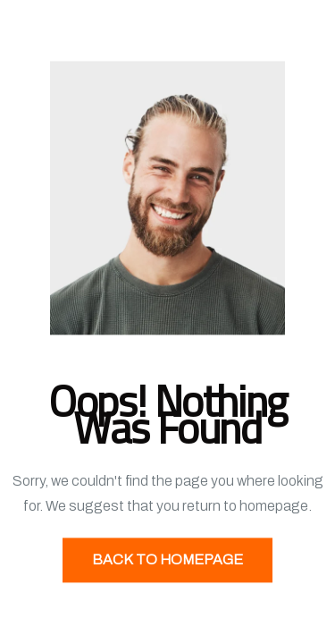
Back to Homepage (167, 560)
